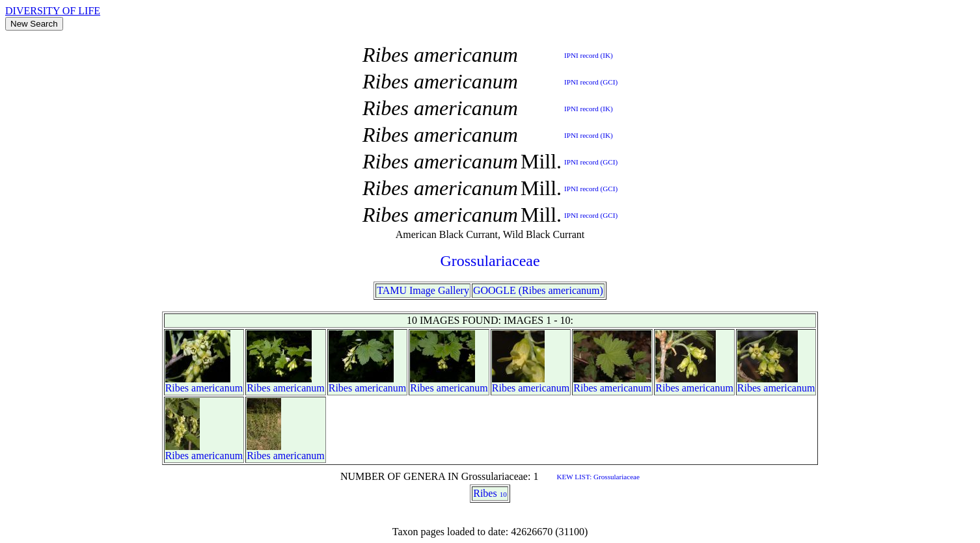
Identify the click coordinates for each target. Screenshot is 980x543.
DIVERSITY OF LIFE (53, 11)
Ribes (177, 388)
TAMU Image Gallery (423, 290)
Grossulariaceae (490, 261)
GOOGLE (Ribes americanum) (538, 290)
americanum (217, 388)
